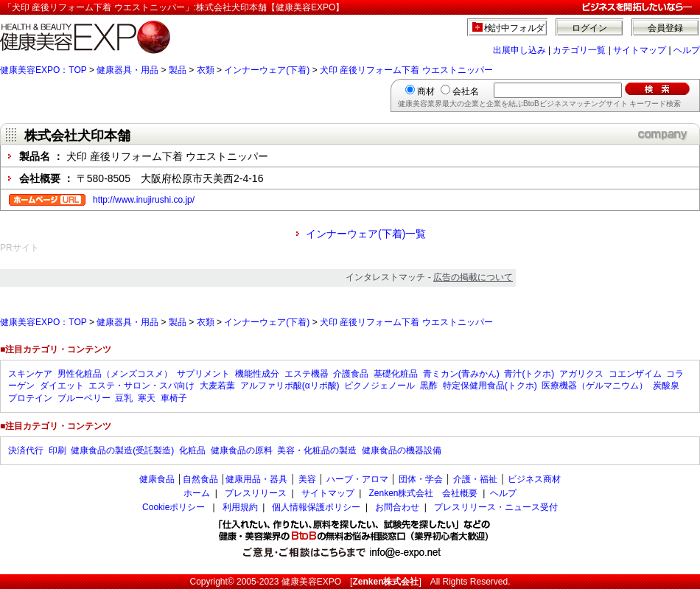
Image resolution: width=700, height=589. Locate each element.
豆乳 (124, 398)
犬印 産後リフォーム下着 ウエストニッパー (406, 70)
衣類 (206, 70)
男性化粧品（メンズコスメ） (115, 374)
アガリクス (581, 374)
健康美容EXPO (311, 582)
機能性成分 (257, 374)
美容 (307, 479)
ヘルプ (687, 50)
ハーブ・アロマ (357, 479)
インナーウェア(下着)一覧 (366, 234)
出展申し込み (519, 50)
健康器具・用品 (127, 70)
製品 (178, 70)
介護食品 (351, 374)
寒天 (147, 398)
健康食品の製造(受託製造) (122, 450)
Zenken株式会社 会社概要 (423, 493)
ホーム (197, 493)
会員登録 (665, 28)
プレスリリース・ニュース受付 (496, 507)
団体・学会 (421, 479)
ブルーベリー (84, 398)
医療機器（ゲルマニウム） (595, 386)
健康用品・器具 (256, 479)
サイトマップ (640, 50)
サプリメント (203, 374)
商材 (426, 91)
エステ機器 (307, 374)
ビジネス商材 (534, 479)
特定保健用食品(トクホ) (490, 386)
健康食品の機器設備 (402, 450)
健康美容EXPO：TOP (43, 70)
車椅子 (174, 398)
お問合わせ (397, 507)
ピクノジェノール (379, 386)
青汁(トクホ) (529, 374)
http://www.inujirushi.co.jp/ (144, 200)
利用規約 (240, 507)
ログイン (589, 28)
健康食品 (157, 479)
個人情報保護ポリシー (316, 507)
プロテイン (30, 398)
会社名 (466, 91)
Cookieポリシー (174, 507)
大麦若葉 (217, 386)
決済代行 (26, 450)
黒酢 (429, 386)
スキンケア (30, 374)
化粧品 (192, 450)
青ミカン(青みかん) (461, 374)
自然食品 (200, 479)
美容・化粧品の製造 (317, 450)
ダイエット (62, 386)
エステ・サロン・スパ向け (141, 386)
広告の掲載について (473, 277)
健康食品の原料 (242, 450)
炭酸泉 (666, 386)
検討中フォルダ (515, 28)
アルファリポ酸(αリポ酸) (290, 386)
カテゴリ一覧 (579, 50)
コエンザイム (635, 374)
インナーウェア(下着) (267, 70)
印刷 (57, 450)
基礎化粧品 (396, 374)
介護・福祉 (475, 479)
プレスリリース (256, 493)
